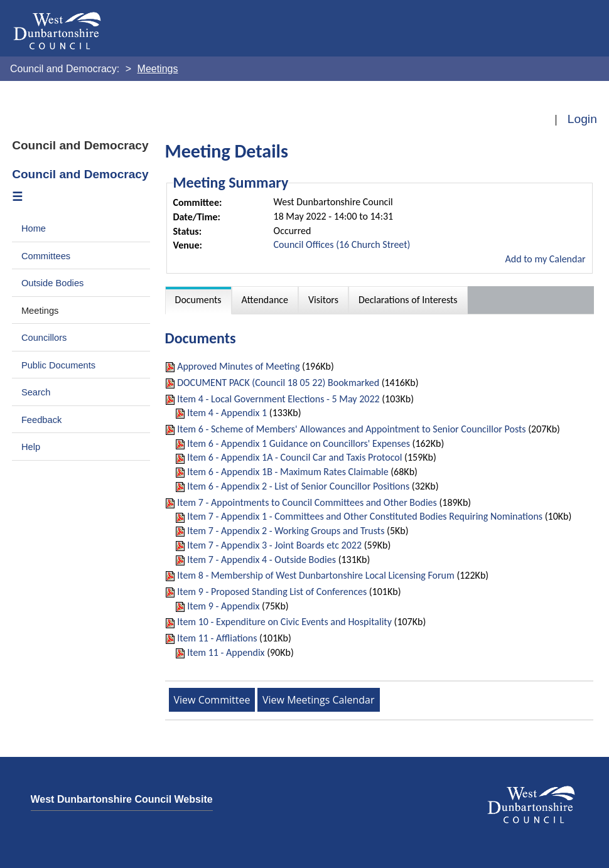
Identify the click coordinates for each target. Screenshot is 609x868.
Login (582, 119)
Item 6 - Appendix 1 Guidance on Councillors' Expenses (299, 443)
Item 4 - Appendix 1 (227, 413)
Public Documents (58, 365)
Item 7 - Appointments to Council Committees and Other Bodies (307, 502)
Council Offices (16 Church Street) (342, 244)
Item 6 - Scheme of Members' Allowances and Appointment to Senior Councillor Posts (351, 429)
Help (31, 447)
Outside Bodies (53, 283)
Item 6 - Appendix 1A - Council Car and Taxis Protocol (294, 457)
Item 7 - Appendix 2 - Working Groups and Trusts (286, 531)
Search (36, 392)
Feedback (41, 420)
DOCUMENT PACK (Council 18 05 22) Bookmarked (278, 383)
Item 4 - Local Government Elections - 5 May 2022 (278, 399)
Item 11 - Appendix (226, 652)
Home (34, 228)
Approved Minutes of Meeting (238, 366)
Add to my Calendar (545, 259)
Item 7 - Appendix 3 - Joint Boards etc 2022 (274, 545)
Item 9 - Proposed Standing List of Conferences (272, 592)
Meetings (40, 311)
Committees (46, 256)
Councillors (44, 338)
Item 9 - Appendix (223, 606)
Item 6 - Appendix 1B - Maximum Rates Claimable (288, 472)
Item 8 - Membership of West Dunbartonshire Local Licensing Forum (316, 575)
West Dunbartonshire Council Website (122, 799)
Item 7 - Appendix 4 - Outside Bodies (261, 560)
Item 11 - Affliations (217, 638)
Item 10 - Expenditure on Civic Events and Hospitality (284, 622)
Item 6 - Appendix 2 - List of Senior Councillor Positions (298, 486)
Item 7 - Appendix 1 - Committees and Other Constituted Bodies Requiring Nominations (365, 516)
